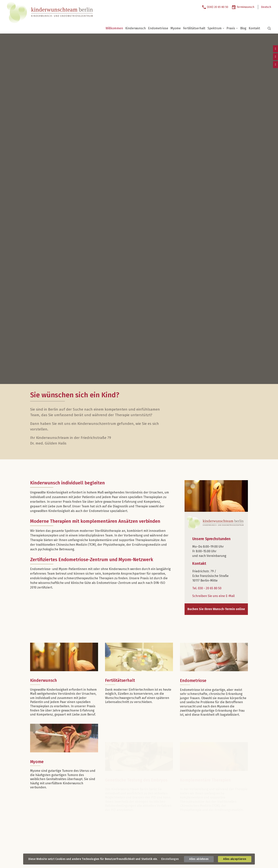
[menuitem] (217, 7)
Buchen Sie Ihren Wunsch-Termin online (216, 317)
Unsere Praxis (115, 817)
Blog (243, 28)
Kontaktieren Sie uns (45, 782)
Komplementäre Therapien (122, 788)
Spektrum (216, 28)
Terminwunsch (245, 7)
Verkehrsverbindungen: (45, 813)
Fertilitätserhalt (194, 28)
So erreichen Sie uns (45, 800)
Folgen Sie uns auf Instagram (54, 830)
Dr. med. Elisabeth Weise (120, 810)
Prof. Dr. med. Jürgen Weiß (121, 805)
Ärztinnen (112, 795)
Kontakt (254, 28)
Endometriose (158, 28)
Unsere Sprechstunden (47, 765)
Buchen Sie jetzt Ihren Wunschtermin (206, 797)
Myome (176, 28)
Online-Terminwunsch (199, 805)
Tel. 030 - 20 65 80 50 (207, 297)
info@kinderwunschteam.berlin (59, 794)
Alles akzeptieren (235, 859)
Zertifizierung (113, 826)
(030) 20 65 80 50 (218, 7)
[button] (267, 28)
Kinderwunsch (136, 28)
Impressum (37, 851)
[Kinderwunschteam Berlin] (48, 13)
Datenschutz (55, 851)
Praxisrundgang (115, 822)
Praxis (232, 28)
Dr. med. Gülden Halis (118, 800)
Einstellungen (170, 859)
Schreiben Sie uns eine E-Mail (213, 304)
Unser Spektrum (117, 765)
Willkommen (114, 28)
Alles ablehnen (199, 859)
